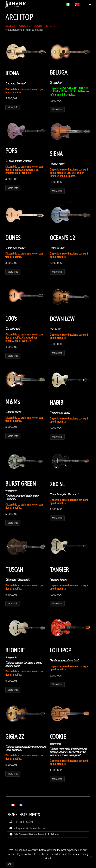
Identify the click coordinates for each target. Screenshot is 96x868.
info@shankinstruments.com (30, 828)
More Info (13, 107)
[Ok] (91, 856)
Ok (10, 864)
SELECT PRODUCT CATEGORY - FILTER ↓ (30, 26)
